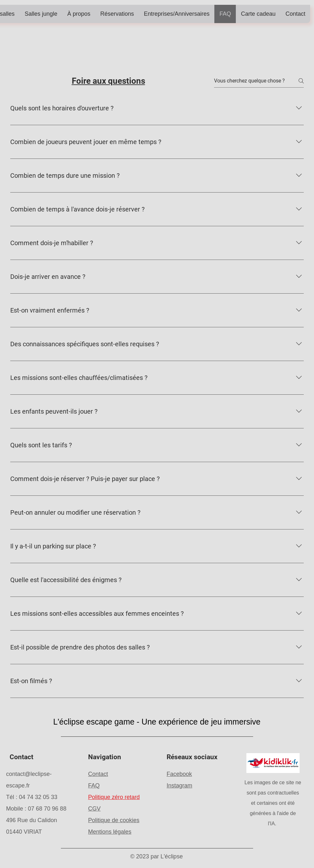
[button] (41, 14)
